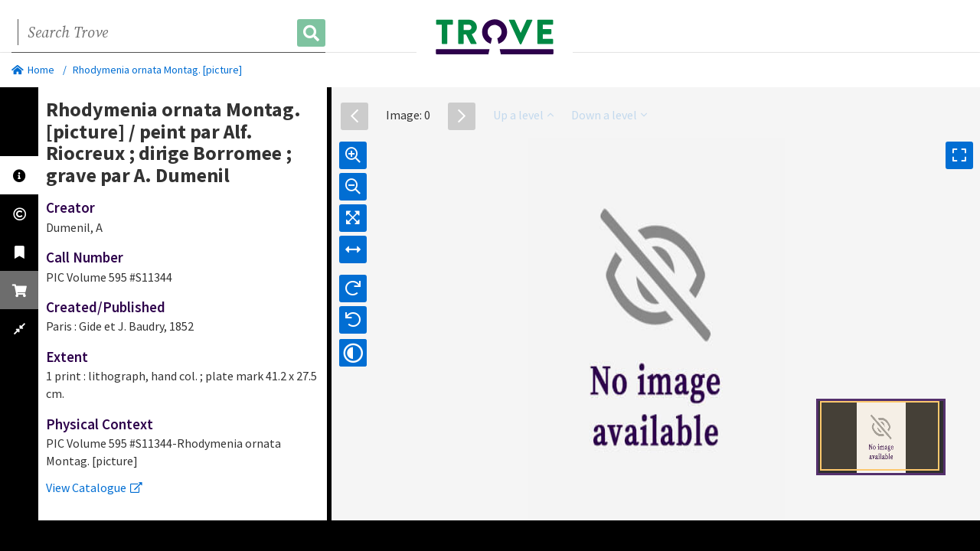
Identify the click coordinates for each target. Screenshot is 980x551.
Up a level (523, 115)
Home (33, 70)
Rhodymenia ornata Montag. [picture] (157, 70)
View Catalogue (94, 487)
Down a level (609, 115)
